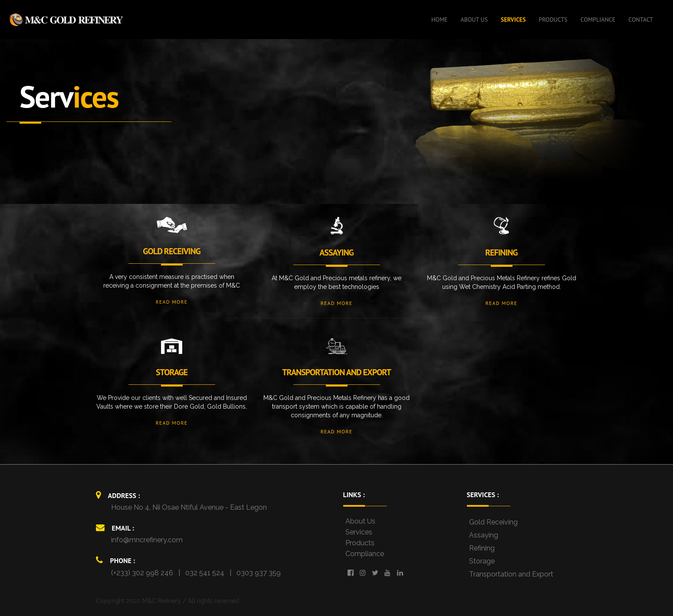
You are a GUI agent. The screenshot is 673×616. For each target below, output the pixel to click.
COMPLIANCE (598, 20)
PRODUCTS (553, 20)
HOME (440, 20)
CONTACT (641, 20)
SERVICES (513, 20)
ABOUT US (474, 20)
